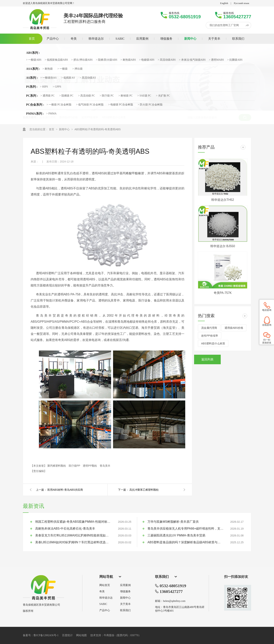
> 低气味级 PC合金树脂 (90, 105)
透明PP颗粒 (90, 466)
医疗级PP (75, 466)
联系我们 (125, 610)
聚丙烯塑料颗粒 (57, 466)
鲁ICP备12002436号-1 (46, 635)
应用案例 (125, 585)
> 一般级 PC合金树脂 (59, 105)
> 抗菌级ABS (235, 60)
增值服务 (125, 592)
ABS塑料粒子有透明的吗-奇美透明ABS (98, 129)
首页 (52, 129)
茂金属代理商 (209, 328)
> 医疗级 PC (107, 96)
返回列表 (207, 359)
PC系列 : (32, 96)
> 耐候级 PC (126, 96)
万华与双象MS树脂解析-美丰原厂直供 (173, 522)
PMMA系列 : (35, 114)
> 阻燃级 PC (66, 96)
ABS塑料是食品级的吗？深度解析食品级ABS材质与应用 (186, 542)
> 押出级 (77, 69)
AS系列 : (32, 78)
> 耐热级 (47, 69)
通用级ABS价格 (234, 328)
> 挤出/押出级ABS (82, 60)
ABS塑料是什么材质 (213, 343)
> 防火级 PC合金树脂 (150, 105)
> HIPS (44, 87)
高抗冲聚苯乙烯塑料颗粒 (144, 490)
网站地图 (81, 635)
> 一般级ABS (34, 60)
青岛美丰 (105, 466)
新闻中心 (65, 129)
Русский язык (242, 3)
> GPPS (57, 87)
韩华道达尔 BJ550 (223, 246)
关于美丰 (125, 604)
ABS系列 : (33, 53)
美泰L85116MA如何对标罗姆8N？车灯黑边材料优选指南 (73, 542)
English (224, 3)
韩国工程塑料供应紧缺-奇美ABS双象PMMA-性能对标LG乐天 (73, 522)
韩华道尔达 (106, 598)
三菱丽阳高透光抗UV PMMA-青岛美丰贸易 (176, 535)
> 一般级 (63, 69)
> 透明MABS (216, 60)
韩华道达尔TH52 (223, 200)
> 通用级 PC (48, 96)
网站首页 (105, 585)
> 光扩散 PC (163, 96)
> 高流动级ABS (167, 60)
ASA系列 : (33, 69)
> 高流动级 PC (87, 96)
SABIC (103, 604)
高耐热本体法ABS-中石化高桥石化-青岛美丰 (65, 529)
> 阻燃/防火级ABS (107, 60)
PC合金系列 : (35, 105)
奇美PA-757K (223, 293)
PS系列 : (32, 87)
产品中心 (105, 610)
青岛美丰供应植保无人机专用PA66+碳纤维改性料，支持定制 (186, 529)
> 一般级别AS (48, 78)
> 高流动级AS (88, 78)
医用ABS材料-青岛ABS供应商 (65, 490)
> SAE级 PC (144, 96)
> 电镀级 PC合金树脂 (121, 105)
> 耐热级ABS (128, 60)
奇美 (102, 592)
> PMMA (51, 114)
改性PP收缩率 (210, 336)
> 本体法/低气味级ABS (192, 60)
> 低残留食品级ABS (56, 60)
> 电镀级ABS (147, 60)
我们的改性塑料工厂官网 (224, 25)
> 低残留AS (68, 78)
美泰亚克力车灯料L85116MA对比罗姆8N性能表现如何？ (73, 535)
